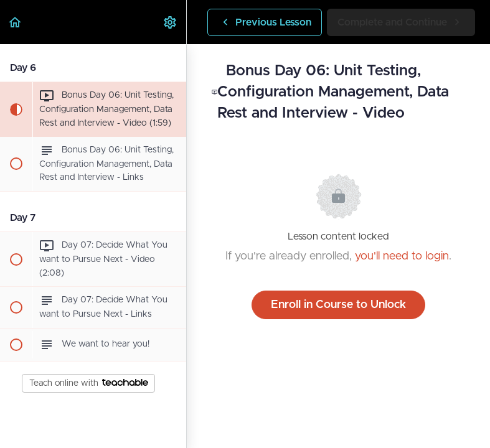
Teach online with (89, 383)
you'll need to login (402, 256)
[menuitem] (171, 22)
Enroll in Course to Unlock (338, 305)
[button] (16, 22)
